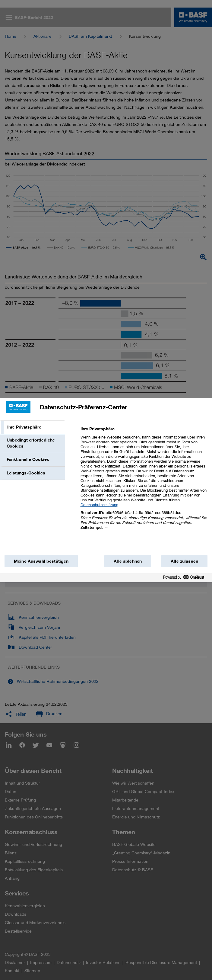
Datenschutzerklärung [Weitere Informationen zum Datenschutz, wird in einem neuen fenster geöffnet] (99, 505)
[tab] (33, 427)
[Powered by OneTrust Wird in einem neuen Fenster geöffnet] (186, 578)
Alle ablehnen (128, 561)
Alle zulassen (184, 561)
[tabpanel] (144, 482)
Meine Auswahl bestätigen (41, 561)
